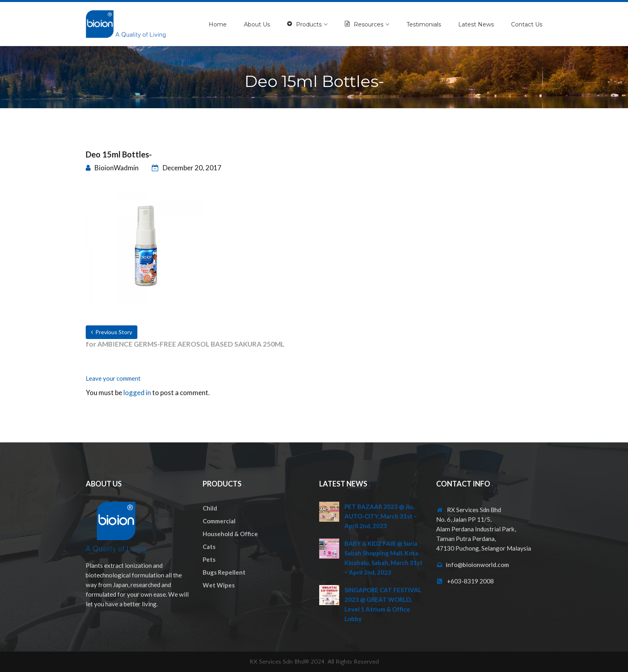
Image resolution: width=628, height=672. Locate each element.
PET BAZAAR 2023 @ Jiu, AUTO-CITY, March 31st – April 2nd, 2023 (381, 516)
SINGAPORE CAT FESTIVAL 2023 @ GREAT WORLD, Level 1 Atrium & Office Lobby (383, 604)
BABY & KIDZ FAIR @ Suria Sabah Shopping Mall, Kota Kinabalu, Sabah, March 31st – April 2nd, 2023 (383, 558)
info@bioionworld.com (477, 565)
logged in (137, 393)
